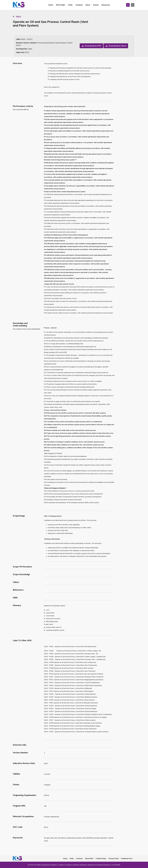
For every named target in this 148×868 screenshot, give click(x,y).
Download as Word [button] (117, 46)
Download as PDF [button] (93, 46)
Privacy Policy (114, 858)
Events (96, 5)
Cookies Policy (101, 858)
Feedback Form (127, 858)
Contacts (79, 5)
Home (51, 5)
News (88, 5)
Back (18, 17)
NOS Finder (61, 5)
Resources (106, 5)
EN (128, 5)
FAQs (70, 5)
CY (133, 5)
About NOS (89, 858)
